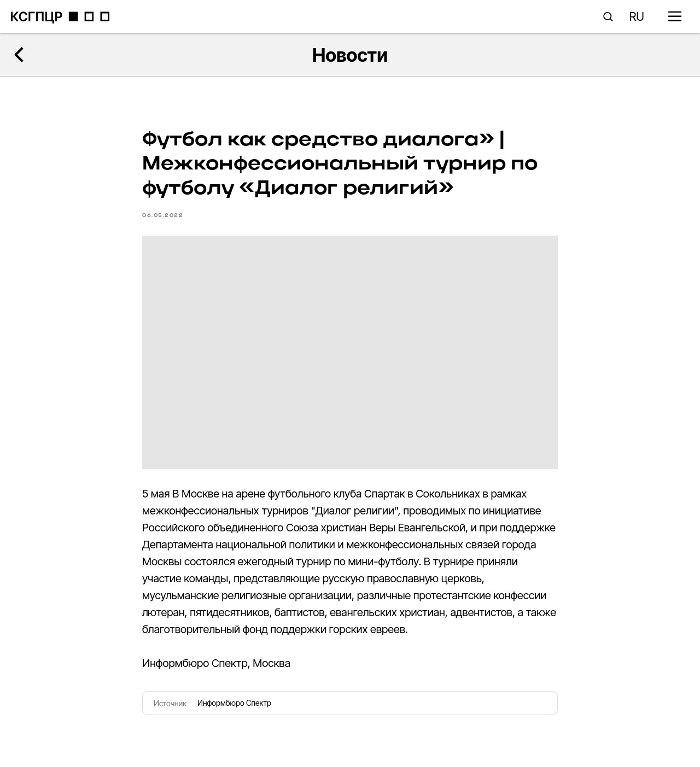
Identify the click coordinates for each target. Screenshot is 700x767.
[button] (608, 16)
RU (637, 17)
